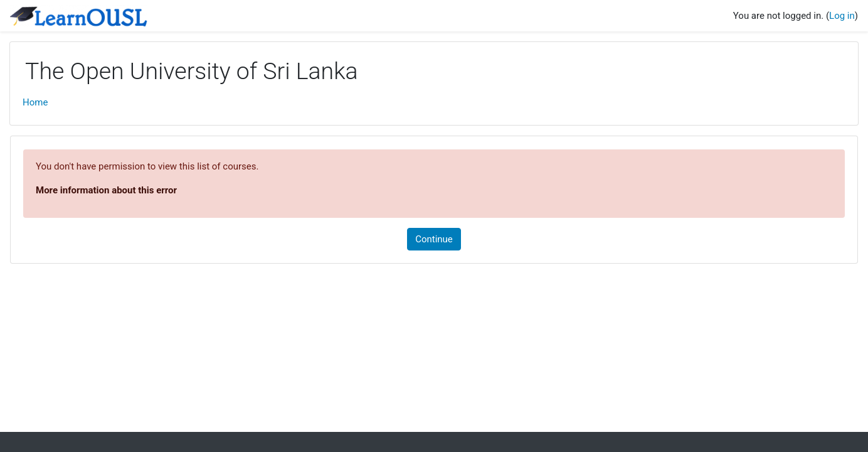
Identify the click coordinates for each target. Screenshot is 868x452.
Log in (842, 16)
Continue (434, 239)
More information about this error (106, 190)
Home (35, 102)
